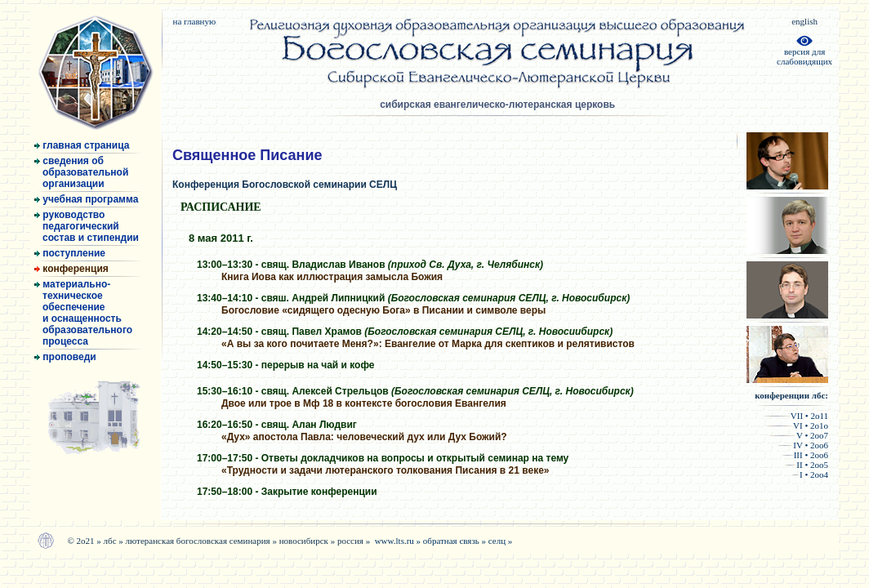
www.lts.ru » (399, 541)
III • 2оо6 (805, 455)
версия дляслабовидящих (804, 52)
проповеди (65, 357)
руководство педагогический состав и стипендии (87, 226)
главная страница (82, 145)
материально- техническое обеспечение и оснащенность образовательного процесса (83, 313)
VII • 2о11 (795, 416)
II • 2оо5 (806, 465)
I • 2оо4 (810, 474)
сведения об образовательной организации (81, 172)
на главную (194, 21)
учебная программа (86, 199)
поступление (70, 253)
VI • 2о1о (796, 425)
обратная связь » (456, 541)
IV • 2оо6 (802, 445)
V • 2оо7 (798, 435)
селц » (501, 541)
